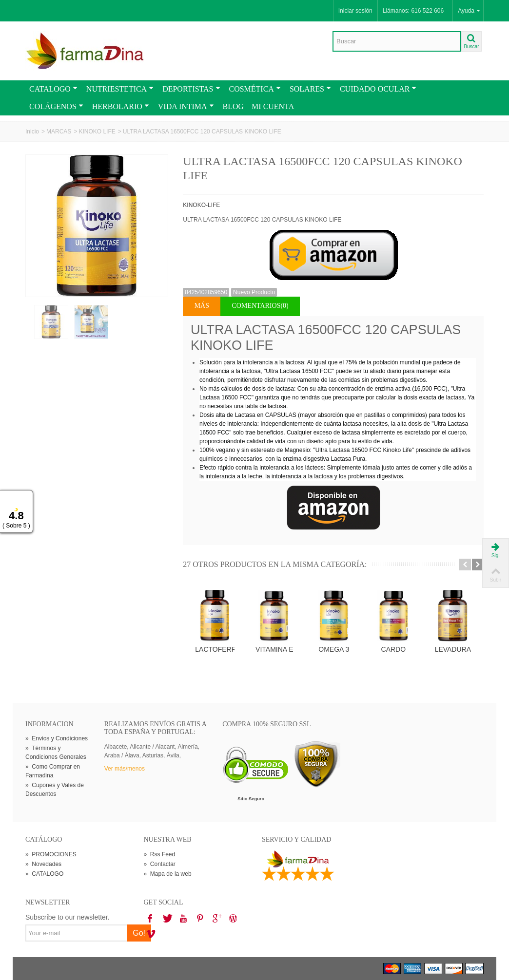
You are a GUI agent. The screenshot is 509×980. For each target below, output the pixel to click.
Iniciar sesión (355, 11)
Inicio (32, 132)
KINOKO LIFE (97, 132)
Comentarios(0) (260, 306)
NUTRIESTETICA (120, 89)
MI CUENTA (273, 106)
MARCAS (59, 132)
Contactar (160, 864)
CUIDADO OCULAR (378, 89)
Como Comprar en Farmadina (53, 771)
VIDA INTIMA (186, 106)
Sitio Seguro (251, 799)
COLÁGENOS (56, 106)
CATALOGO (53, 89)
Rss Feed (160, 854)
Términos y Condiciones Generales (56, 753)
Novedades (43, 864)
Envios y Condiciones (57, 738)
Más (202, 306)
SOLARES (310, 89)
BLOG (234, 106)
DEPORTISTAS (191, 89)
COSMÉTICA (255, 89)
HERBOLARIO (121, 106)
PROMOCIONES (51, 854)
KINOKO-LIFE (201, 205)
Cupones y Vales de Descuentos (55, 790)
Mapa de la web (168, 874)
